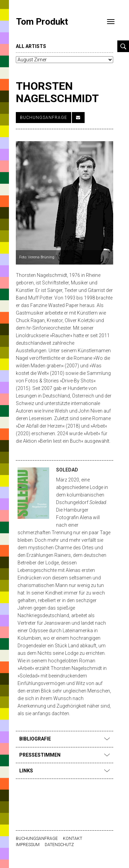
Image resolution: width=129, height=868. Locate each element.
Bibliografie (64, 739)
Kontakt (73, 839)
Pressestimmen (64, 755)
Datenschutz (59, 845)
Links (64, 771)
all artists (31, 46)
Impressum (28, 845)
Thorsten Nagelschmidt (57, 92)
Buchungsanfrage (44, 118)
